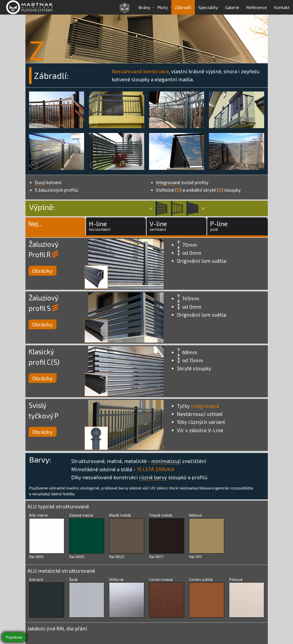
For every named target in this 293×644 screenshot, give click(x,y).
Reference (257, 7)
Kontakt (282, 7)
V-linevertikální (158, 226)
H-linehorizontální (100, 226)
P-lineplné (219, 226)
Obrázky (42, 271)
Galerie (232, 7)
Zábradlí (183, 7)
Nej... (35, 226)
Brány (144, 7)
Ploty (163, 7)
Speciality (208, 7)
